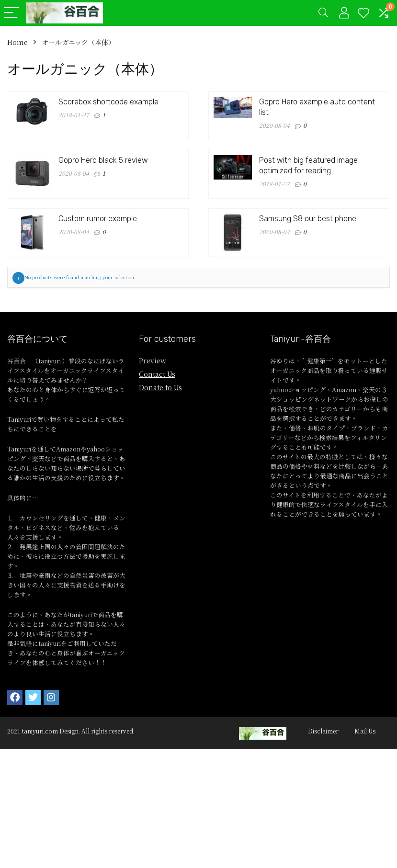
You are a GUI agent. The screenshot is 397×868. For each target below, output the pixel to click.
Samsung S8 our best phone (308, 219)
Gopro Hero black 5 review (103, 160)
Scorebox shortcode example (108, 102)
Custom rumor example (98, 219)
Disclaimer (323, 731)
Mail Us (365, 731)
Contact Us (157, 374)
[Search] (323, 13)
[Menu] (11, 13)
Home (17, 42)
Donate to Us (160, 387)
